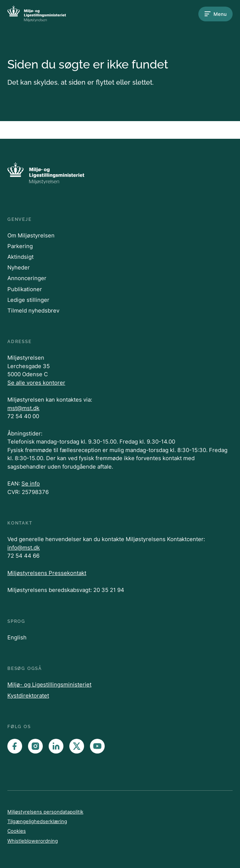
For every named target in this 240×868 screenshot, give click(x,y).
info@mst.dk (24, 548)
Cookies (17, 831)
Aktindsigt (20, 257)
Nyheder (19, 267)
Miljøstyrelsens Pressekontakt (47, 573)
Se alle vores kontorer (36, 383)
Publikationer (25, 289)
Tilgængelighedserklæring (37, 821)
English (17, 637)
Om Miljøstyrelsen (31, 235)
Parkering (20, 246)
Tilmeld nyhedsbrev (33, 310)
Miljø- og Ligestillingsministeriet (49, 684)
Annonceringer (27, 278)
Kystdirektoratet (28, 696)
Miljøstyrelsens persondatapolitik (45, 812)
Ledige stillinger (28, 300)
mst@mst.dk (23, 408)
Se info (31, 484)
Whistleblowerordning (33, 841)
